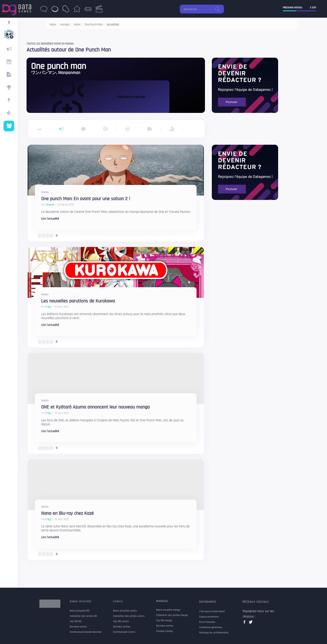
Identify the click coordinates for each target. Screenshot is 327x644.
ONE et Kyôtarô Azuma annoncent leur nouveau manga (95, 407)
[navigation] (9, 21)
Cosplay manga (164, 631)
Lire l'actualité (50, 219)
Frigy (48, 307)
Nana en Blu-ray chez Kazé (67, 514)
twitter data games (251, 623)
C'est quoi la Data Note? (212, 612)
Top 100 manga (164, 621)
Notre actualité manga (168, 610)
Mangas (162, 601)
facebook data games (245, 623)
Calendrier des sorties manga (172, 615)
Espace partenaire (209, 617)
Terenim (50, 205)
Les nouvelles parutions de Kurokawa (78, 301)
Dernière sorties (165, 626)
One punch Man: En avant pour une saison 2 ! (86, 199)
